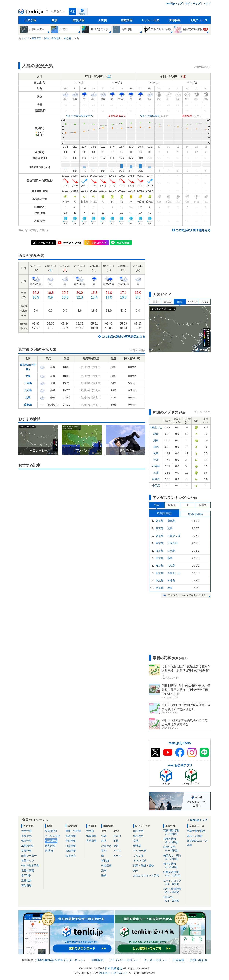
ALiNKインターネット (69, 960)
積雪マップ (28, 861)
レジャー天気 (151, 20)
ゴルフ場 (138, 856)
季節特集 (175, 20)
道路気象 (26, 880)
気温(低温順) (195, 514)
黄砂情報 (26, 885)
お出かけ (106, 846)
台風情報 (71, 851)
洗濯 (104, 836)
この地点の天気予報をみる (193, 230)
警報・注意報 (73, 831)
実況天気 (52, 841)
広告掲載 (179, 960)
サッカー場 (140, 851)
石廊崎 (156, 466)
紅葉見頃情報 (174, 874)
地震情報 (71, 836)
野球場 (137, 846)
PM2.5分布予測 (30, 866)
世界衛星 (91, 841)
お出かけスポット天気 (146, 875)
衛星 (155, 302)
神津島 (171, 580)
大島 (28, 376)
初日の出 (174, 899)
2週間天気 (27, 846)
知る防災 (71, 856)
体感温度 (106, 866)
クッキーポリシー (156, 960)
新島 (156, 440)
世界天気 (26, 836)
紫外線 (105, 861)
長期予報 (26, 851)
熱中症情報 (174, 866)
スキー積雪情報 (174, 891)
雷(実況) (49, 851)
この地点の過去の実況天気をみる (123, 337)
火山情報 (71, 846)
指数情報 (127, 20)
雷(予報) (26, 875)
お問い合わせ (199, 960)
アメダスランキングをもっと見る (187, 595)
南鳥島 (28, 405)
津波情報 (71, 841)
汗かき (117, 836)
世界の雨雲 (28, 871)
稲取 (156, 434)
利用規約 (98, 960)
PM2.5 (204, 302)
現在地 (82, 14)
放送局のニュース (197, 841)
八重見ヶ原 (174, 536)
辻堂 (156, 460)
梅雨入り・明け (174, 857)
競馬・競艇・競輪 (143, 866)
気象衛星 (91, 836)
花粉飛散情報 (174, 832)
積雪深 (203, 505)
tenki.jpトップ (174, 3)
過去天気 (50, 846)
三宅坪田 (172, 543)
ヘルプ (207, 3)
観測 (54, 20)
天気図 (103, 20)
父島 (28, 398)
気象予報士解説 (196, 831)
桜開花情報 (174, 841)
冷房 (116, 846)
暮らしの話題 (195, 836)
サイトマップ (193, 3)
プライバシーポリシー (124, 960)
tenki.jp (31, 12)
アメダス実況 (52, 836)
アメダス (192, 302)
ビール (117, 856)
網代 (156, 447)
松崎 (156, 453)
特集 (190, 845)
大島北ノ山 (156, 427)
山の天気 (138, 831)
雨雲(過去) (51, 831)
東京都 (159, 521)
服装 (104, 841)
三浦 (156, 473)
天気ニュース (199, 20)
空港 (136, 841)
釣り (136, 871)
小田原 (156, 485)
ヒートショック (174, 882)
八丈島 (28, 390)
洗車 (104, 871)
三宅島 (28, 383)
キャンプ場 (140, 861)
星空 (104, 851)
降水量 (172, 505)
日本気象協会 (45, 960)
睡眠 (104, 875)
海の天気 (138, 836)
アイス (117, 851)
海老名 (156, 479)
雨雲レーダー (29, 856)
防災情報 (79, 20)
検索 (72, 11)
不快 (116, 841)
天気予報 (30, 20)
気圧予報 (26, 841)
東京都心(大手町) (28, 367)
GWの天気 (174, 849)
